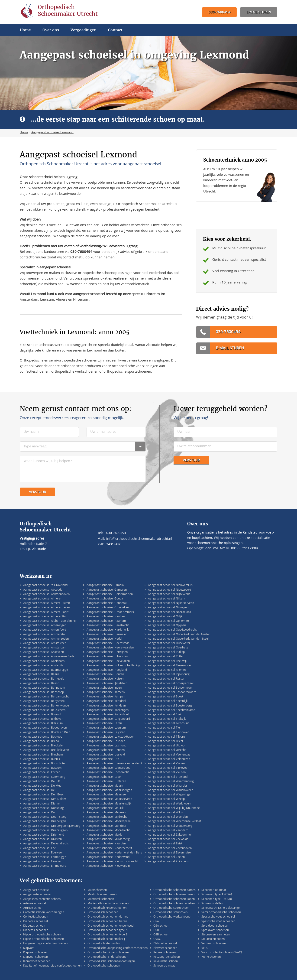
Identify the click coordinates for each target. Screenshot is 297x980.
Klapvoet (29, 948)
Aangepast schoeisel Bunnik (42, 759)
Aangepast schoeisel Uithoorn (168, 746)
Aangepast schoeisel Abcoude (43, 590)
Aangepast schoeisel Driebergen (45, 822)
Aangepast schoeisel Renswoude (169, 666)
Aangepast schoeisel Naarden (106, 844)
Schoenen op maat (214, 890)
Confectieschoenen (36, 917)
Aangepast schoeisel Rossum (167, 679)
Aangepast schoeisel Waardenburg (171, 782)
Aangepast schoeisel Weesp (166, 799)
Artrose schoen (33, 908)
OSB (156, 930)
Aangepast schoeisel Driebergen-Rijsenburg (52, 826)
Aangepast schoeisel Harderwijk (108, 630)
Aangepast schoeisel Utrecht (167, 750)
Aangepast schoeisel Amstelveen (45, 643)
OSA (156, 922)
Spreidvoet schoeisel (215, 926)
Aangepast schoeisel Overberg (168, 648)
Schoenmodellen (212, 904)
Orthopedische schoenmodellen (174, 904)
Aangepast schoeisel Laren (104, 724)
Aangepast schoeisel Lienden (106, 750)
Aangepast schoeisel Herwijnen (107, 652)
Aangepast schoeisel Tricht (166, 741)
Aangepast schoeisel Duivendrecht (46, 844)
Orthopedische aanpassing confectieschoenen (118, 948)
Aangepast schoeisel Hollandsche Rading (113, 666)
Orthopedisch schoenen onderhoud (110, 926)
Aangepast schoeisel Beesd (41, 684)
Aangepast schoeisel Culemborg (44, 777)
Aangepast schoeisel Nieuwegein (108, 866)
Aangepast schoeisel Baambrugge (46, 670)
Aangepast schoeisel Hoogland (107, 670)
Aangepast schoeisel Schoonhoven (171, 688)
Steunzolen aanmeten (216, 935)
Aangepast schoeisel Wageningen (170, 795)
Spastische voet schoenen (218, 922)
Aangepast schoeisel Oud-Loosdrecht (172, 630)
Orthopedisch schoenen (103, 913)
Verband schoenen (214, 944)
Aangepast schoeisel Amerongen (45, 626)
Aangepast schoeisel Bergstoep (44, 701)
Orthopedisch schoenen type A (108, 930)
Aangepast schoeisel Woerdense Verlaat (174, 822)
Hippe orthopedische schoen (42, 935)
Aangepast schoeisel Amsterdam (45, 648)
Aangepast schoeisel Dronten (42, 839)
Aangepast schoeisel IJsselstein (107, 684)
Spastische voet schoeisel (218, 917)
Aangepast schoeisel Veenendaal (170, 755)
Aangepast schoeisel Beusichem (44, 710)
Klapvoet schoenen (36, 957)
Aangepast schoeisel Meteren (106, 813)
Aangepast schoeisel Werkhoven (169, 804)
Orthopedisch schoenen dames (108, 917)
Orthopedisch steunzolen (104, 944)
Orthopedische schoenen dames (174, 890)
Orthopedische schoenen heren (174, 895)
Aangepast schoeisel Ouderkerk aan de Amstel (179, 635)
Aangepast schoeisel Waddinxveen (171, 790)
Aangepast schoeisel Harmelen (107, 635)
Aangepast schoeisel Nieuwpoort (169, 590)
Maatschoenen (97, 890)
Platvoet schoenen (165, 948)
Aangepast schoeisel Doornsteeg (45, 817)
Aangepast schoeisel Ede (40, 848)
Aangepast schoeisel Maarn (105, 786)
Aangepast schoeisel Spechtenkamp (172, 710)
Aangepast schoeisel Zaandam (168, 831)
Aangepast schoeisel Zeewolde (168, 839)
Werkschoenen (211, 957)
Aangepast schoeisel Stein (165, 715)
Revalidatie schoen (166, 962)
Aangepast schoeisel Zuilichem (168, 862)
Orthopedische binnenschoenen (108, 953)
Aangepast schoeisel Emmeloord (45, 866)
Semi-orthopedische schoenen (221, 913)
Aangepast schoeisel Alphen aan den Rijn (50, 621)
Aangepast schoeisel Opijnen (167, 626)
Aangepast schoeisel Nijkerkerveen (171, 603)
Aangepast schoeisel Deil (40, 790)
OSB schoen (161, 935)
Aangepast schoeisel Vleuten (167, 773)
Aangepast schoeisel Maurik (105, 808)
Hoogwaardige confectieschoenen (45, 944)
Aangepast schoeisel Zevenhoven (170, 848)
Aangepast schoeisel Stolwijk (167, 719)
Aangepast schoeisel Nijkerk (166, 599)
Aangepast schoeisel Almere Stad (45, 617)
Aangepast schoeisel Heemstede (108, 643)
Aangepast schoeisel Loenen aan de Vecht (114, 764)
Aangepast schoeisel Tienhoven (169, 733)
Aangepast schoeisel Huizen (105, 679)
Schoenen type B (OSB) (217, 899)
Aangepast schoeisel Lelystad (106, 733)
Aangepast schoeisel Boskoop (43, 737)
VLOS (205, 948)
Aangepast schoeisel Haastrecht (108, 626)
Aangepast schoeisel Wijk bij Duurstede (174, 808)
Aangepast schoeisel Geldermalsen (110, 594)
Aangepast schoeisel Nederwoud (108, 857)
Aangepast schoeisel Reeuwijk (168, 661)
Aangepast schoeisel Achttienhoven (46, 594)
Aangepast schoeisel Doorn (41, 813)
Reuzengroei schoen (167, 957)
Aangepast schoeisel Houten (105, 675)
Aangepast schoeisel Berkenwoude (46, 706)
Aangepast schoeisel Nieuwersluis (170, 585)
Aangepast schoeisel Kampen (106, 697)
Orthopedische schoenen (104, 966)
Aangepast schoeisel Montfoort (107, 826)
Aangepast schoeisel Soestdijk (168, 701)
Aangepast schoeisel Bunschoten (45, 764)
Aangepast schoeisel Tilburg (166, 737)
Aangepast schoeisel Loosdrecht (108, 773)
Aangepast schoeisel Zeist (165, 844)
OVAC (157, 939)
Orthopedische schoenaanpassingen (111, 962)
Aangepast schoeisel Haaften (106, 617)
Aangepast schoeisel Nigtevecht (169, 594)
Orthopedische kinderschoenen (108, 957)
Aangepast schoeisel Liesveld (106, 755)
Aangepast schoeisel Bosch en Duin (47, 733)
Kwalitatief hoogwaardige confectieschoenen (52, 966)
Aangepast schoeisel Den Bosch (44, 795)
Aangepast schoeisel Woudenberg (170, 826)
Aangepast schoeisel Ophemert (169, 621)
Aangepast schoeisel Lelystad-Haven (110, 737)
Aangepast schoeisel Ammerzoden (46, 639)
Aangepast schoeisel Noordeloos (169, 612)
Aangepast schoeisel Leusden (106, 741)
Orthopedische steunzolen (170, 913)
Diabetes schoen (34, 926)
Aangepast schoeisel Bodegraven (45, 728)
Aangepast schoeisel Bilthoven (43, 719)
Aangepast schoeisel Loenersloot (108, 768)
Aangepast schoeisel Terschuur (168, 724)
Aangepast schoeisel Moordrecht (108, 831)
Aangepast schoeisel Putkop (166, 652)
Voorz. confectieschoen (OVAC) (222, 953)
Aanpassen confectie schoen (42, 899)
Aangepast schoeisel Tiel (164, 728)
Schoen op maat (164, 966)
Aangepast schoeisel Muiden (105, 835)
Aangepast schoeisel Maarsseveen (109, 799)
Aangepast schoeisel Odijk (165, 617)
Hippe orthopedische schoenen (44, 939)
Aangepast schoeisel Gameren (107, 590)
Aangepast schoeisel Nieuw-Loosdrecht (112, 862)
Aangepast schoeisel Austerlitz (43, 666)
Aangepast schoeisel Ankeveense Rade (49, 657)
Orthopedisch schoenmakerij (106, 939)
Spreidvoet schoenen (215, 930)
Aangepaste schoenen (38, 895)
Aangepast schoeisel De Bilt (42, 782)
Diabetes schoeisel (36, 922)
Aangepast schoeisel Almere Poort (46, 612)
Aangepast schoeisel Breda (41, 741)
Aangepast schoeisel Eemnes (42, 862)
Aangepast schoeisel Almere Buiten (47, 603)
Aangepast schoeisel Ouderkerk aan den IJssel (178, 639)
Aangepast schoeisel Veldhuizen (169, 759)
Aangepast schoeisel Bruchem (43, 755)
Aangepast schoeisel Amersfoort (45, 630)
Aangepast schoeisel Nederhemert (109, 848)
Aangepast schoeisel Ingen (104, 688)
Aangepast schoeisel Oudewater (169, 643)
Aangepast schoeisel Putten (166, 657)
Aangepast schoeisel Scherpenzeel (171, 684)
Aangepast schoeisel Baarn (41, 675)
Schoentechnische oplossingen (221, 908)
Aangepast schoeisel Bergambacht (46, 697)
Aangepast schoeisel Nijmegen (168, 608)
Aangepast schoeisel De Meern (44, 786)
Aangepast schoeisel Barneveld (44, 679)
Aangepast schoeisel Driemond (44, 835)
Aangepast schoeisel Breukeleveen (46, 750)
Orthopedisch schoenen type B (108, 935)
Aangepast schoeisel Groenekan (108, 608)
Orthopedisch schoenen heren (107, 922)
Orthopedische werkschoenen (173, 917)
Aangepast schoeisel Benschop (44, 692)
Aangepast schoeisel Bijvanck (42, 715)
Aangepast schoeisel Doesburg (44, 808)
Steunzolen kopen (213, 939)
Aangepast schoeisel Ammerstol (44, 635)
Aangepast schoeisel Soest (166, 697)
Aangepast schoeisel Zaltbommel (170, 835)
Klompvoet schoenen (37, 962)
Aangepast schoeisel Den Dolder (45, 799)
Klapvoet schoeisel (35, 953)
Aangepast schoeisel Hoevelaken (108, 661)
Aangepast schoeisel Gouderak (107, 603)
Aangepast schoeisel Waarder (168, 786)
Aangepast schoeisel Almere (42, 599)
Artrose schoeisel (35, 904)
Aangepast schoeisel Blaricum (43, 724)
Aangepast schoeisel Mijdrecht (107, 817)
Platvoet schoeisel (165, 944)
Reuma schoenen (165, 953)
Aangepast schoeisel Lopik (104, 777)
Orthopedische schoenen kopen (174, 899)
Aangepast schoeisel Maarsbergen (109, 790)
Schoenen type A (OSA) (217, 895)
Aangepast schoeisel (37, 890)
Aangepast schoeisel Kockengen (108, 710)
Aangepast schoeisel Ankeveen (44, 652)
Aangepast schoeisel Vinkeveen (169, 768)
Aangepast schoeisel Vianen (166, 764)
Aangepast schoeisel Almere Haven (47, 608)
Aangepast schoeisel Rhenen (167, 670)
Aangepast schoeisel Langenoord (108, 719)
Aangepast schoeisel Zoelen (166, 857)
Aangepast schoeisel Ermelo (105, 585)
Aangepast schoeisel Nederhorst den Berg (114, 853)
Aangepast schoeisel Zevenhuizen (170, 853)
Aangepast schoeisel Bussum (42, 768)
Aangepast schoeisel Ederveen (43, 853)
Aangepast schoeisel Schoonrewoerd (172, 692)
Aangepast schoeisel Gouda (105, 599)
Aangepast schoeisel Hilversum (107, 657)
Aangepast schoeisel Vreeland (168, 777)
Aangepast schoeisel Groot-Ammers (110, 612)
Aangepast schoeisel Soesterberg (170, 706)
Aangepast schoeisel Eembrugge (45, 857)
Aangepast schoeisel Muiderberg (108, 839)
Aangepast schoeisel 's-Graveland (45, 585)
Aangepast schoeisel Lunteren (106, 782)
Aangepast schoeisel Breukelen (44, 746)
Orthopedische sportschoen (171, 908)
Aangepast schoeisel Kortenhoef (108, 715)
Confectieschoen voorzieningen (44, 913)
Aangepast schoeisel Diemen (42, 804)
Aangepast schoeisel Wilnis (166, 813)
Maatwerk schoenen (101, 899)
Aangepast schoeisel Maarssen (107, 795)
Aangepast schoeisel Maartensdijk (109, 804)
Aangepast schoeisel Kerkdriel (106, 701)
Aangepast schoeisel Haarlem (106, 621)
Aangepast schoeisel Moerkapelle (109, 822)
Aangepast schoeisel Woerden (168, 817)
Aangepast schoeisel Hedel (104, 639)
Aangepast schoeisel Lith (103, 759)
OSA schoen (161, 926)
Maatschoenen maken (102, 895)
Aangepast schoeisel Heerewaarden (110, 648)
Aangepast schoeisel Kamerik (106, 692)
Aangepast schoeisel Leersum (106, 728)
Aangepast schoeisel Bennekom (44, 688)
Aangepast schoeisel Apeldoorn (44, 661)
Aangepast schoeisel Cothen (42, 773)
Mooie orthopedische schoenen (108, 904)
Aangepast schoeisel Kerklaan (106, 706)
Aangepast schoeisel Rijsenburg (169, 675)
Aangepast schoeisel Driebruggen (45, 831)
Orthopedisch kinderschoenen (107, 908)
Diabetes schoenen (36, 930)
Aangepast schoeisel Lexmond (106, 746)
